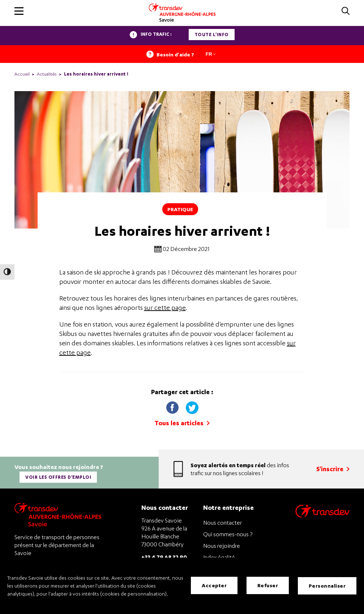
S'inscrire (333, 468)
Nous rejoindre (222, 545)
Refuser (268, 586)
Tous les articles (182, 423)
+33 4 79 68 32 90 (164, 555)
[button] (19, 11)
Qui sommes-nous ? (228, 533)
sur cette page (165, 308)
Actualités (47, 74)
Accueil (22, 74)
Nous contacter (222, 521)
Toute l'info (212, 35)
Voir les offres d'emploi (59, 476)
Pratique (180, 209)
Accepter (214, 586)
